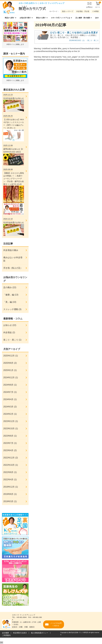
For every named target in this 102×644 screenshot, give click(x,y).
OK (2, 642)
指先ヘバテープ (68, 11)
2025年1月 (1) (10, 370)
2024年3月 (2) (10, 407)
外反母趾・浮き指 (83, 11)
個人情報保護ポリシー (40, 633)
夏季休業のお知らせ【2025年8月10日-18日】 (14, 155)
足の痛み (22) (10, 287)
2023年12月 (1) (11, 421)
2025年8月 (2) (10, 363)
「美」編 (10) (10, 302)
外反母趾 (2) (9, 332)
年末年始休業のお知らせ (14, 103)
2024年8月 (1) (10, 385)
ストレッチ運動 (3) (12, 309)
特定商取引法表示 (20, 633)
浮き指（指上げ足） (13, 268)
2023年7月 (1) (10, 443)
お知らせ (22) (10, 325)
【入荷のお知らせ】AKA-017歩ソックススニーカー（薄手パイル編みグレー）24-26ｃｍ (14, 128)
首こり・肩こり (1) (12, 340)
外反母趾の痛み (11, 250)
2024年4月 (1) (10, 399)
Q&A (97, 18)
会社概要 (5, 633)
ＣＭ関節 (95, 11)
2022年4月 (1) (10, 480)
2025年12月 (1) (11, 356)
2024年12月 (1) (11, 378)
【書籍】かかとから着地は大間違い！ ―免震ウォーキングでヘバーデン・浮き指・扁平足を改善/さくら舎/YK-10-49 (14, 191)
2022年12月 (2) (11, 458)
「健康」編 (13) (11, 295)
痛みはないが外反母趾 (13, 259)
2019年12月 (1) (11, 487)
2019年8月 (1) (10, 494)
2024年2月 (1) (10, 414)
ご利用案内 (6, 635)
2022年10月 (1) (11, 465)
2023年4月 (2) (10, 450)
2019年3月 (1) (10, 501)
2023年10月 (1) (11, 429)
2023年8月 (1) (10, 436)
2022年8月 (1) (10, 472)
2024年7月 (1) (10, 392)
